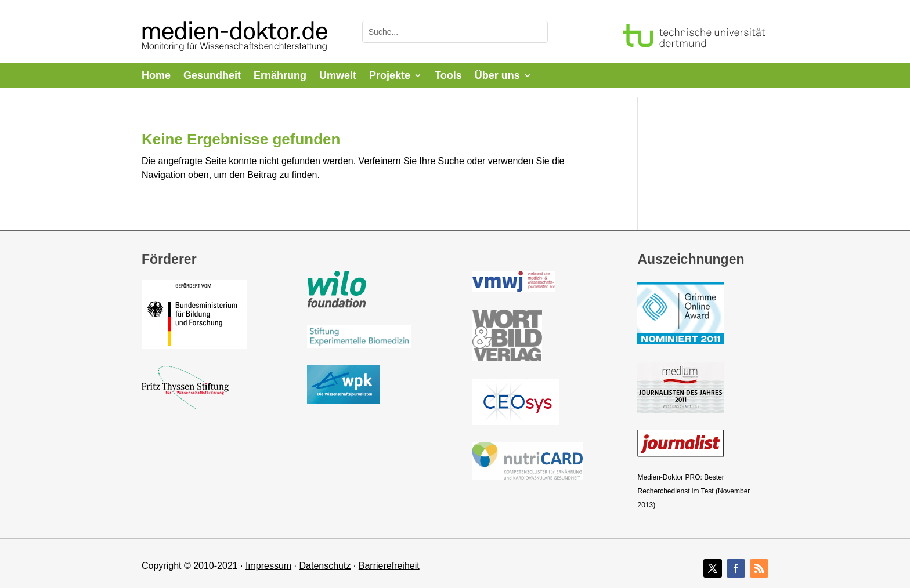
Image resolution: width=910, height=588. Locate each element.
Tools (448, 76)
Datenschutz (325, 566)
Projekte (390, 76)
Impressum (268, 566)
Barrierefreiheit (389, 566)
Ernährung (280, 76)
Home (156, 76)
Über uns (497, 76)
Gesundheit (212, 76)
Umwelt (338, 76)
